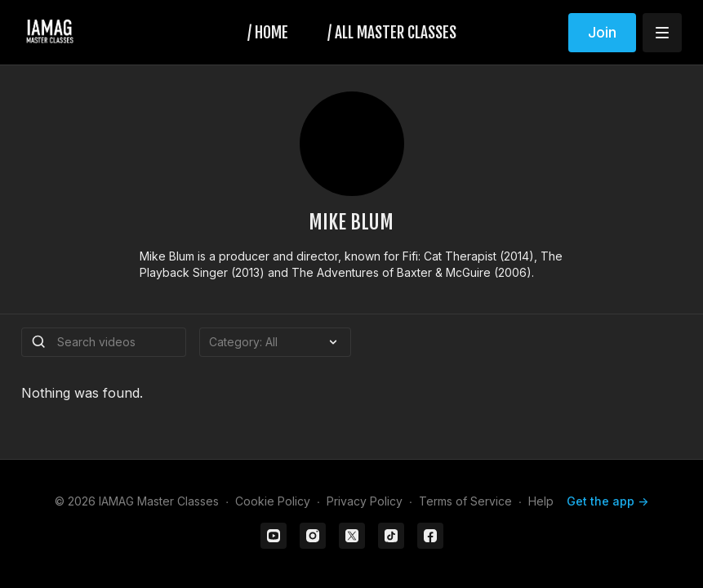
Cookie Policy (273, 501)
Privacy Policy (365, 501)
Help (541, 501)
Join (602, 32)
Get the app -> (607, 501)
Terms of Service (465, 501)
